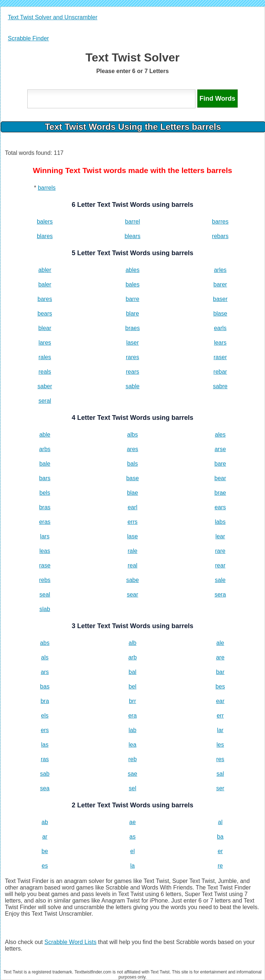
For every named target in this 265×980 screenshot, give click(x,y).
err (220, 716)
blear (45, 328)
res (220, 759)
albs (132, 435)
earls (220, 328)
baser (220, 299)
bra (45, 701)
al (220, 822)
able (45, 435)
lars (45, 536)
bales (132, 284)
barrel (133, 222)
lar (220, 730)
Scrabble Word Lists (70, 942)
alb (132, 643)
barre (132, 299)
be (45, 851)
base (133, 478)
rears (132, 372)
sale (220, 580)
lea (132, 745)
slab (45, 609)
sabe (133, 580)
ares (132, 449)
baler (45, 284)
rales (45, 357)
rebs (45, 580)
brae (220, 493)
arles (220, 270)
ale (220, 643)
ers (45, 730)
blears (132, 236)
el (132, 851)
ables (132, 270)
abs (45, 643)
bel (132, 686)
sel (132, 788)
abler (45, 270)
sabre (220, 386)
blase (220, 314)
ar (45, 837)
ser (220, 788)
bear (220, 478)
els (45, 716)
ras (45, 759)
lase (132, 536)
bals (132, 464)
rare (220, 551)
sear (132, 595)
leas (45, 551)
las (45, 745)
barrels (47, 188)
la (132, 866)
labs (220, 522)
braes (132, 328)
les (220, 745)
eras (45, 522)
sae (132, 774)
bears (45, 314)
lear (220, 536)
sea (45, 788)
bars (45, 478)
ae (132, 822)
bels (45, 493)
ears (220, 507)
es (45, 866)
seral (45, 401)
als (45, 657)
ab (45, 822)
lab (132, 730)
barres (220, 222)
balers (45, 222)
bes (220, 686)
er (220, 851)
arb (132, 657)
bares (45, 299)
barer (220, 284)
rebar (220, 372)
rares (132, 357)
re (220, 866)
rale (133, 551)
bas (45, 686)
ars (45, 672)
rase (45, 565)
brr (132, 701)
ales (220, 435)
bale (45, 464)
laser (133, 343)
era (132, 716)
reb (132, 759)
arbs (45, 449)
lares (45, 343)
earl (133, 507)
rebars (220, 236)
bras (45, 507)
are (220, 657)
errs (132, 522)
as (133, 837)
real (133, 565)
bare (220, 464)
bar (220, 672)
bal (132, 672)
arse (220, 449)
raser (220, 357)
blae (132, 493)
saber (45, 386)
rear (220, 565)
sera (220, 595)
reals (45, 372)
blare (132, 314)
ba (220, 837)
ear (220, 701)
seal (45, 595)
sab (45, 774)
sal (220, 774)
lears (220, 343)
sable (132, 386)
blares (45, 236)
